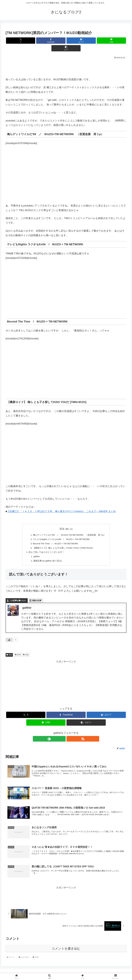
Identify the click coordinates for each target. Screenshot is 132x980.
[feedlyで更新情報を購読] (63, 733)
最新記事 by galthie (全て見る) (46, 554)
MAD (18, 649)
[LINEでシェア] (86, 41)
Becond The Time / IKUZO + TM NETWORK (55, 536)
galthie (35, 550)
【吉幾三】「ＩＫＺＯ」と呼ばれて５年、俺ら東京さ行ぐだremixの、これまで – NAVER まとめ (61, 504)
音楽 (9, 649)
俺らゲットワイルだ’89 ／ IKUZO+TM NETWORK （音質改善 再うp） (69, 527)
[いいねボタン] (9, 634)
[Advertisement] (66, 60)
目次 (62, 521)
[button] (107, 41)
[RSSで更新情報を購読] (69, 733)
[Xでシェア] (25, 41)
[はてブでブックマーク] (66, 41)
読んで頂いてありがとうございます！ (45, 545)
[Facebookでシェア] (46, 41)
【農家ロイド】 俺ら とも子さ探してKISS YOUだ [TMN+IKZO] (63, 541)
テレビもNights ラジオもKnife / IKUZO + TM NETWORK (61, 532)
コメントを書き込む (66, 944)
